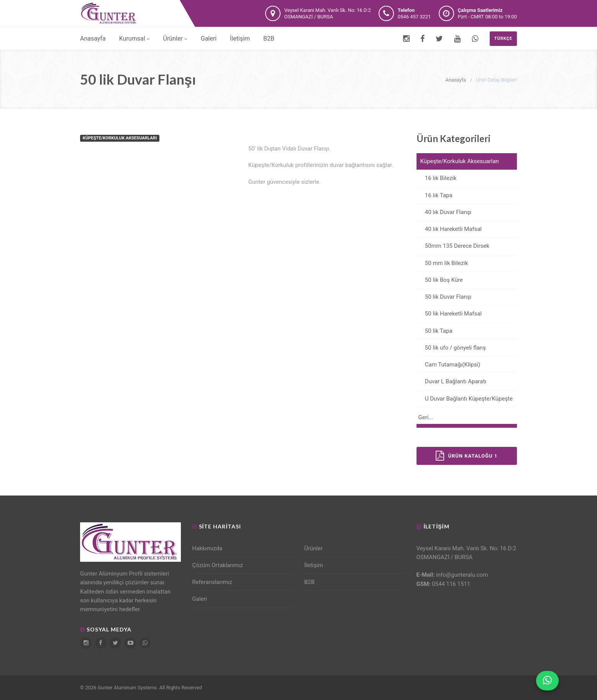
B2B (269, 38)
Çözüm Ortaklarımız (218, 565)
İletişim (240, 38)
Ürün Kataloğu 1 (467, 456)
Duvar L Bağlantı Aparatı (452, 381)
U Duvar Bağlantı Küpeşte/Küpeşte (465, 399)
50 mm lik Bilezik (442, 263)
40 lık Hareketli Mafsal (449, 229)
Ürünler (175, 38)
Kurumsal (134, 38)
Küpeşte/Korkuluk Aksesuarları (460, 161)
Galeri (209, 38)
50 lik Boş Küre (440, 280)
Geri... (426, 417)
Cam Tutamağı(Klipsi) (449, 365)
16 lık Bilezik (437, 178)
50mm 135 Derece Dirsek (453, 246)
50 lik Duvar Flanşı (444, 297)
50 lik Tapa (435, 331)
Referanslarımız (212, 582)
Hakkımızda (207, 548)
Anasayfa (93, 38)
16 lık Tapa (435, 195)
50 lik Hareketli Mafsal (449, 314)
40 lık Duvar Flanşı (444, 212)
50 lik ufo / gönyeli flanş (451, 348)
